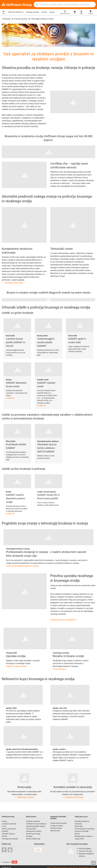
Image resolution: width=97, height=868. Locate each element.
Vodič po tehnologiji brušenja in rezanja (22, 566)
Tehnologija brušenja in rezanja (42, 19)
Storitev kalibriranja (33, 839)
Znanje (52, 12)
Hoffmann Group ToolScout (36, 824)
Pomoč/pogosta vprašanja (84, 829)
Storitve (44, 12)
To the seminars (59, 669)
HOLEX (4, 836)
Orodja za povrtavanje (58, 823)
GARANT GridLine (8, 834)
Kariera (5, 821)
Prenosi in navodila (82, 831)
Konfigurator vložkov (34, 831)
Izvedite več (10, 398)
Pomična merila (56, 828)
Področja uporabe (32, 12)
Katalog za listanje (33, 821)
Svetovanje (79, 826)
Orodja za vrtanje (57, 826)
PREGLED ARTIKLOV (16, 12)
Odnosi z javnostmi (9, 829)
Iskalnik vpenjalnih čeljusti (36, 826)
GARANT (5, 831)
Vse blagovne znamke (10, 839)
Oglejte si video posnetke (16, 666)
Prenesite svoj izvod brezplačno (63, 620)
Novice (77, 834)
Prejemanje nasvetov (24, 797)
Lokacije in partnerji (9, 824)
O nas (4, 826)
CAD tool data (31, 829)
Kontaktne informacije (12, 283)
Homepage (6, 19)
